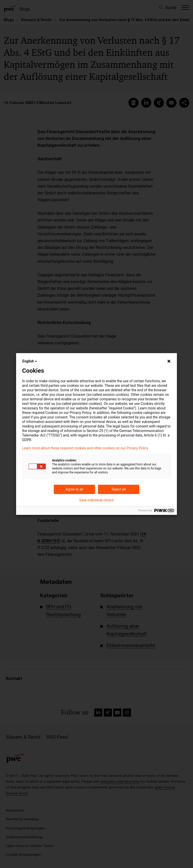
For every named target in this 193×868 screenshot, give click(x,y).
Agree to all (74, 489)
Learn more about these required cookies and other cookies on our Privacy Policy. (86, 448)
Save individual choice (96, 500)
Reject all (119, 489)
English (30, 361)
